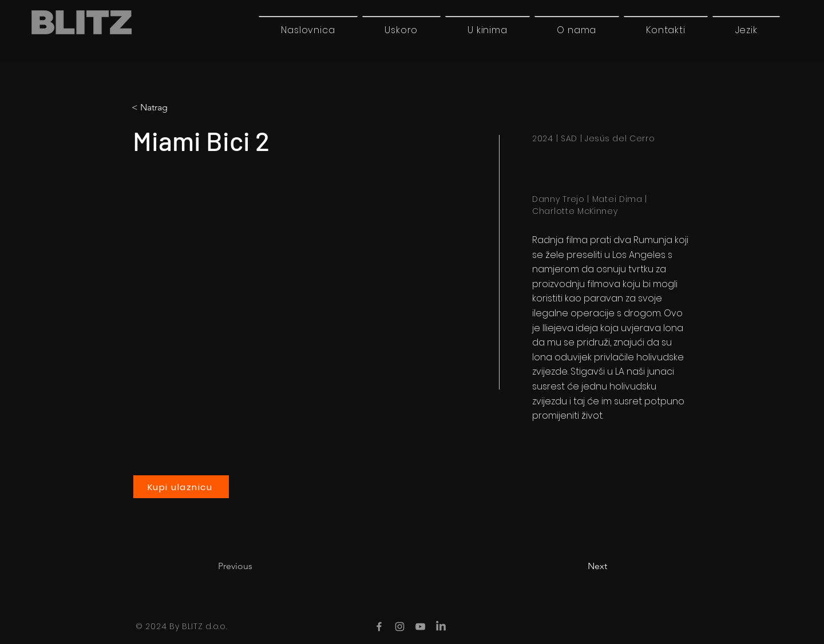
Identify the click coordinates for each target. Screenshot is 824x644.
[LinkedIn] (441, 627)
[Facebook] (379, 627)
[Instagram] (400, 627)
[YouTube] (420, 627)
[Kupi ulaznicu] (181, 487)
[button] (746, 30)
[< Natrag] (179, 108)
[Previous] (256, 566)
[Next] (579, 566)
